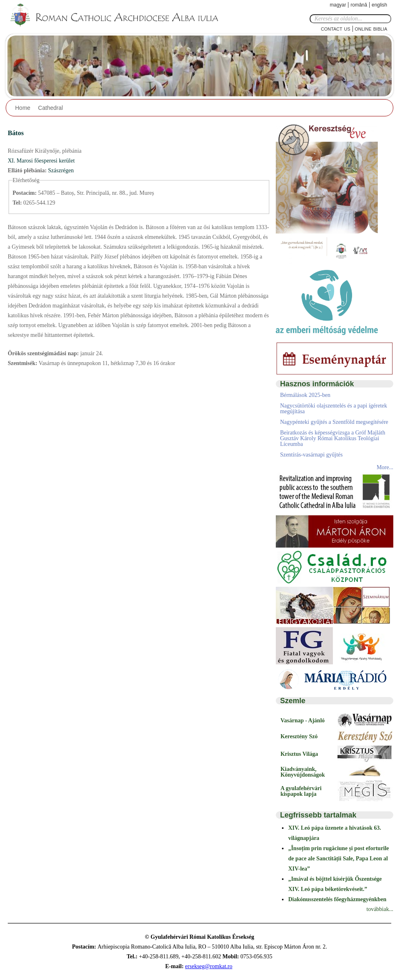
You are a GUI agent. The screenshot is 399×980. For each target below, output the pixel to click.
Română (359, 5)
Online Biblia (371, 28)
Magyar (338, 5)
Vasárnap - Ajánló (302, 721)
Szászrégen (61, 170)
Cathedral (50, 108)
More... (385, 467)
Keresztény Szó (299, 736)
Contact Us (336, 28)
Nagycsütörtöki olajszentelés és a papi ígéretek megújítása (333, 409)
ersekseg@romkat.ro (209, 966)
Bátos (16, 133)
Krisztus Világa (299, 754)
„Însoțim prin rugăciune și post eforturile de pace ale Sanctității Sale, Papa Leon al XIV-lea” (338, 859)
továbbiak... (380, 909)
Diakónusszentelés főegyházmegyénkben (337, 899)
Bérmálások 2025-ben (305, 395)
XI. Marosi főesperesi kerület (41, 161)
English (379, 5)
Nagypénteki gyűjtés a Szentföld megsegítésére (334, 422)
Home (23, 108)
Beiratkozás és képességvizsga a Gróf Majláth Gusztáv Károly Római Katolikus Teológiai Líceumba (332, 438)
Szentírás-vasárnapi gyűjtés (311, 455)
